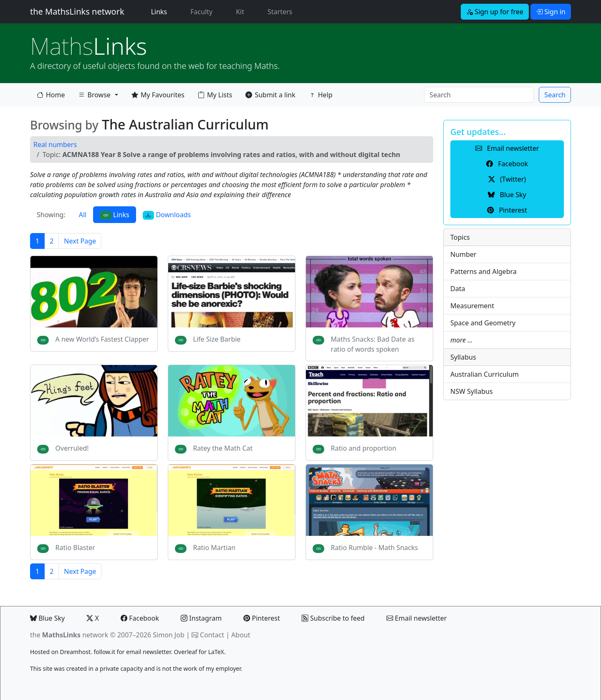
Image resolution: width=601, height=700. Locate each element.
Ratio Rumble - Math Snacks (375, 548)
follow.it (104, 652)
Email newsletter (417, 618)
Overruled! (72, 448)
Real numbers (55, 145)
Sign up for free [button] (495, 12)
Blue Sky (47, 618)
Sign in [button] (551, 12)
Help (321, 95)
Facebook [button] (507, 164)
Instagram (201, 618)
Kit (240, 12)
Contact (212, 635)
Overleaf (185, 652)
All (83, 215)
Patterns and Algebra (484, 271)
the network (69, 635)
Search (555, 95)
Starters (280, 12)
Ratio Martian (215, 548)
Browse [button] (94, 96)
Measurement (472, 306)
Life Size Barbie (217, 339)
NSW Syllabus (472, 391)
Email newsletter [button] (507, 148)
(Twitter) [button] (507, 179)
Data (458, 289)
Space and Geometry (483, 323)
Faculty (201, 12)
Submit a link (270, 95)
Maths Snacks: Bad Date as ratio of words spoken (373, 344)
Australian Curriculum (485, 374)
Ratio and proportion (364, 448)
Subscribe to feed (333, 618)
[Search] (479, 95)
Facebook (140, 618)
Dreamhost (75, 652)
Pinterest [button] (507, 210)
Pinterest (261, 618)
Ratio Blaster (75, 548)
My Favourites (158, 95)
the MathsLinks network (77, 11)
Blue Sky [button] (507, 195)
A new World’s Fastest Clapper (102, 339)
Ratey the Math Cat (223, 448)
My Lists (215, 95)
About (241, 635)
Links (161, 11)
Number (463, 254)
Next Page (80, 241)
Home (51, 95)
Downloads (167, 215)
